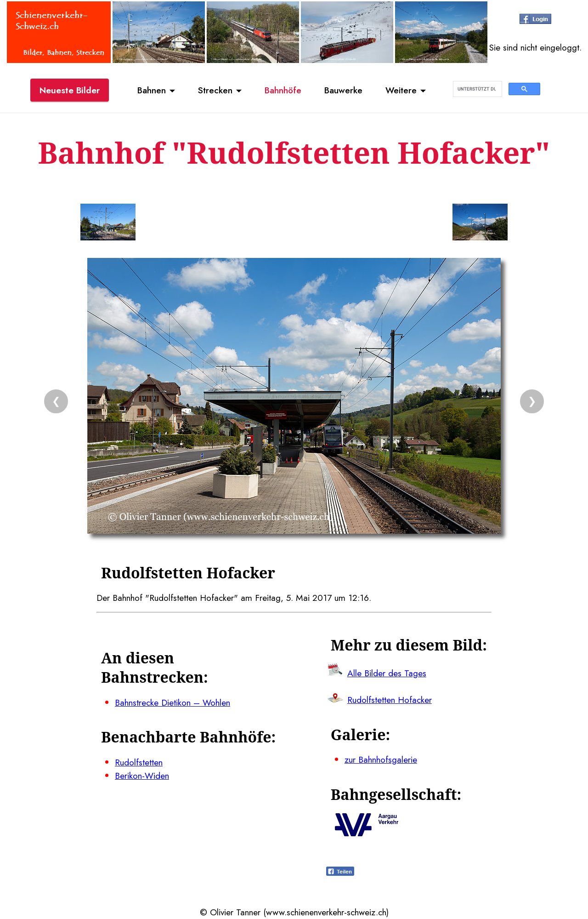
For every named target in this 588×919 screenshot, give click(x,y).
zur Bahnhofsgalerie (381, 759)
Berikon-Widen (142, 776)
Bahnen (152, 90)
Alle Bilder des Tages (387, 673)
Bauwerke (343, 90)
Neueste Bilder (70, 90)
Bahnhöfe (283, 90)
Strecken (215, 90)
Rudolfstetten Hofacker (390, 700)
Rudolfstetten (139, 762)
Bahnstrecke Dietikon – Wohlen (172, 702)
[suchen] (477, 89)
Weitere (401, 90)
